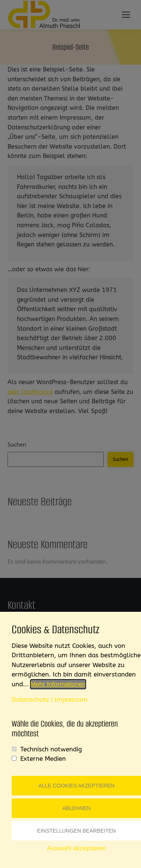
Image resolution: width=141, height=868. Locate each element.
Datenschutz (30, 699)
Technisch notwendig (51, 749)
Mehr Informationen (58, 684)
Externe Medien (43, 759)
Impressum (71, 699)
